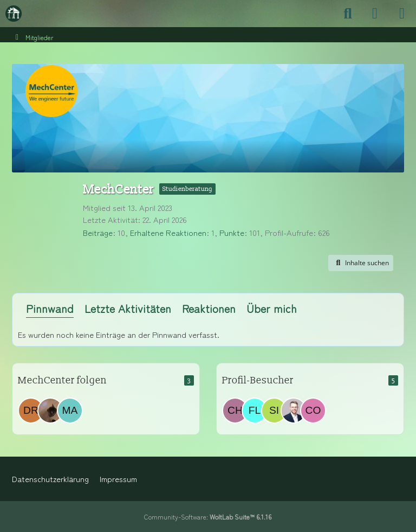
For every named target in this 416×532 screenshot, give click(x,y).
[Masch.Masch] (70, 411)
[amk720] (50, 411)
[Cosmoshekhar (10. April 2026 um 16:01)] (313, 411)
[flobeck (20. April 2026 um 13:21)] (255, 411)
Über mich (272, 308)
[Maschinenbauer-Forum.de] (14, 14)
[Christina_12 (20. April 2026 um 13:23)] (235, 411)
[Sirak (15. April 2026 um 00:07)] (274, 411)
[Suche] (348, 14)
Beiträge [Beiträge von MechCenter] (98, 232)
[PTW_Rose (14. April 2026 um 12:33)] (294, 411)
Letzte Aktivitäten (128, 308)
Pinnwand (50, 308)
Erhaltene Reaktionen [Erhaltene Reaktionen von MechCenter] (168, 232)
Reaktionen (209, 308)
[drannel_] (31, 411)
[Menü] (402, 14)
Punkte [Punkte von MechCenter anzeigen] (232, 232)
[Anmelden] (375, 14)
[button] (361, 263)
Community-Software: (208, 517)
